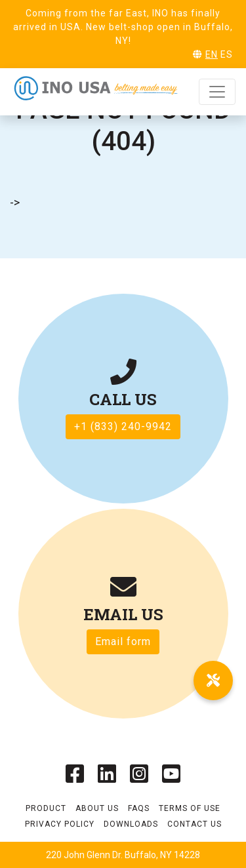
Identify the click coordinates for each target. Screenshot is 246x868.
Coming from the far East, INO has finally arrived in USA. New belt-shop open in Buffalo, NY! (123, 27)
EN (212, 54)
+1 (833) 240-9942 (123, 426)
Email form (123, 641)
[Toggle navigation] (217, 92)
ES (227, 54)
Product (46, 808)
